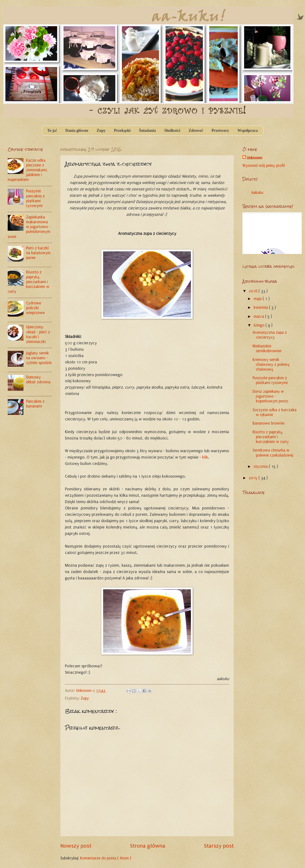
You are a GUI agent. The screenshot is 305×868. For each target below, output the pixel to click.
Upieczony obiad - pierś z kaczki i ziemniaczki (38, 334)
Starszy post (219, 846)
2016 (254, 291)
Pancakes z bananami (35, 404)
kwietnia (261, 308)
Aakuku (257, 193)
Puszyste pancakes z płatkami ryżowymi (35, 198)
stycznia (261, 467)
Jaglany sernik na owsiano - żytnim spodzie (39, 358)
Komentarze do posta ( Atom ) (106, 858)
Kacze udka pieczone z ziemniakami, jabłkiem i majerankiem (28, 170)
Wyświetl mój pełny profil (264, 166)
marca (259, 317)
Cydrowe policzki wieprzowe (35, 308)
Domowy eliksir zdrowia (38, 380)
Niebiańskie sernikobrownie (267, 349)
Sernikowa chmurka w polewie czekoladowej (273, 453)
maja (258, 299)
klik (205, 457)
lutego (260, 325)
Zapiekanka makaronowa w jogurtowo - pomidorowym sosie (29, 227)
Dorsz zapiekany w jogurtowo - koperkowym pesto (270, 396)
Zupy (85, 698)
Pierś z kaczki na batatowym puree (38, 253)
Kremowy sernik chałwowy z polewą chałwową (271, 365)
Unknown (255, 158)
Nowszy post (76, 846)
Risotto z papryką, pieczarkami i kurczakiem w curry (29, 282)
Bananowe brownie (268, 423)
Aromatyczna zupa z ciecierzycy (270, 335)
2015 (254, 478)
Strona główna (147, 846)
